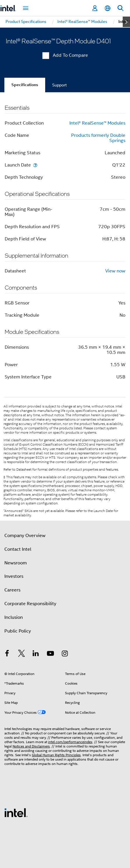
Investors (14, 576)
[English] (108, 8)
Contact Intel (18, 549)
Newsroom (16, 563)
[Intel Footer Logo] (16, 812)
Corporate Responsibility (30, 604)
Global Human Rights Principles (56, 755)
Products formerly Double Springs (98, 138)
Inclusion (14, 617)
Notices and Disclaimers (31, 746)
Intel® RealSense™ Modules (97, 123)
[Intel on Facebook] (7, 654)
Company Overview (25, 536)
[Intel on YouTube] (50, 654)
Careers (12, 590)
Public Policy (18, 631)
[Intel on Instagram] (65, 654)
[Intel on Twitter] (22, 654)
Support (59, 85)
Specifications (25, 85)
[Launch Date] (35, 165)
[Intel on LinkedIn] (36, 654)
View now (115, 271)
